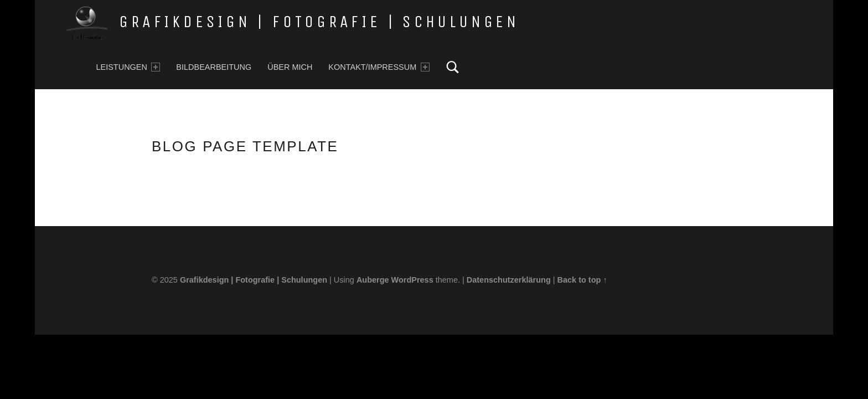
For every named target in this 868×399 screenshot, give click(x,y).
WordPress (412, 280)
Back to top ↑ (582, 280)
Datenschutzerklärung (509, 280)
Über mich (290, 67)
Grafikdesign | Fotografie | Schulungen (319, 22)
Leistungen (128, 67)
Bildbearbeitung (214, 67)
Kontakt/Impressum (379, 67)
